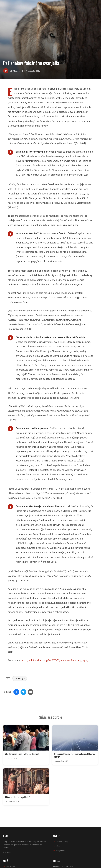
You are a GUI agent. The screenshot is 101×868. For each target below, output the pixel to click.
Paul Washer (11, 866)
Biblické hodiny (62, 841)
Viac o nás (7, 852)
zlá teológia (20, 678)
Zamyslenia (60, 850)
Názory (59, 846)
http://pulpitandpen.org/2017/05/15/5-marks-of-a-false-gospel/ (55, 660)
